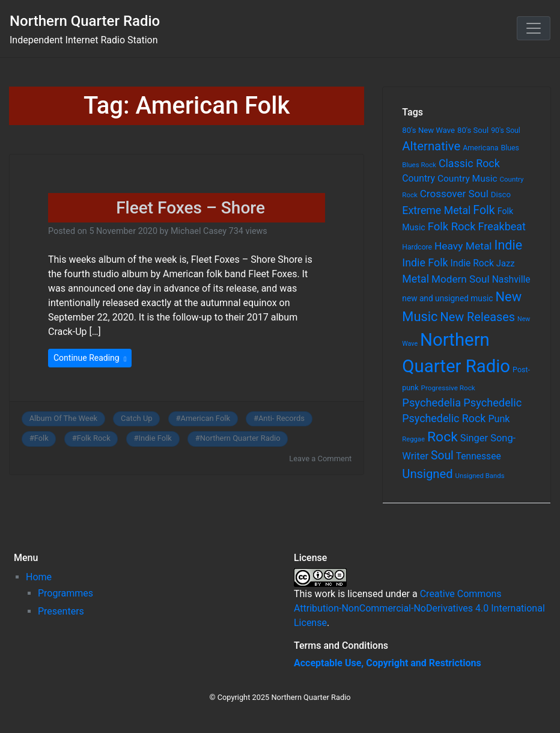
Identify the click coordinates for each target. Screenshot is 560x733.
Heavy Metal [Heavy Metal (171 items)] (463, 246)
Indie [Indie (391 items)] (509, 245)
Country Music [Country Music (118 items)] (467, 179)
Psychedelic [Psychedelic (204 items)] (492, 403)
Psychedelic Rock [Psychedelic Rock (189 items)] (444, 418)
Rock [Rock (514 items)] (443, 437)
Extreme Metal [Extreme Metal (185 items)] (436, 210)
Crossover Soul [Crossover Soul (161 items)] (454, 194)
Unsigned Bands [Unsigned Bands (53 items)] (480, 476)
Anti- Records (282, 418)
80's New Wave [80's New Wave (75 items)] (428, 130)
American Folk (205, 418)
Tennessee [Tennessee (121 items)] (479, 456)
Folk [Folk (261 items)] (484, 210)
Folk (41, 438)
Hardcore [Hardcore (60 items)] (417, 247)
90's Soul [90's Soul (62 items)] (506, 130)
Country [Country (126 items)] (418, 178)
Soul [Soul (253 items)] (442, 455)
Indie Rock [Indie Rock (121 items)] (472, 263)
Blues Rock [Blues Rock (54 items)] (419, 165)
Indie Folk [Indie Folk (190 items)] (425, 262)
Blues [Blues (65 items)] (510, 148)
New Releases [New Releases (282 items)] (478, 317)
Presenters (61, 611)
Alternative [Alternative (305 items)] (431, 146)
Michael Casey (199, 231)
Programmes (65, 593)
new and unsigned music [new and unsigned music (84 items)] (447, 298)
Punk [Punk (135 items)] (499, 419)
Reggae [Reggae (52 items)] (413, 439)
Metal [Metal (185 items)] (415, 279)
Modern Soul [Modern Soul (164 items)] (461, 279)
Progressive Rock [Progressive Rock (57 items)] (448, 388)
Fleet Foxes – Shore (190, 208)
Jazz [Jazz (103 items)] (506, 263)
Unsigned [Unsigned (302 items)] (427, 474)
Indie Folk (155, 438)
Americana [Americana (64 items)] (480, 148)
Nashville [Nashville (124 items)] (511, 279)
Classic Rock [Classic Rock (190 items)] (469, 163)
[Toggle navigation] (534, 28)
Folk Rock (94, 438)
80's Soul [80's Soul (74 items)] (473, 130)
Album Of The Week (64, 418)
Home (39, 577)
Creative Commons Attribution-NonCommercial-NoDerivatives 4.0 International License (419, 608)
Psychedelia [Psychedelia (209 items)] (431, 403)
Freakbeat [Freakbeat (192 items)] (502, 226)
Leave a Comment (320, 459)
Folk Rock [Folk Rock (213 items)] (452, 227)
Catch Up (137, 418)
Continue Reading (90, 358)
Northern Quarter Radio (85, 21)
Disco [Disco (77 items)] (501, 195)
